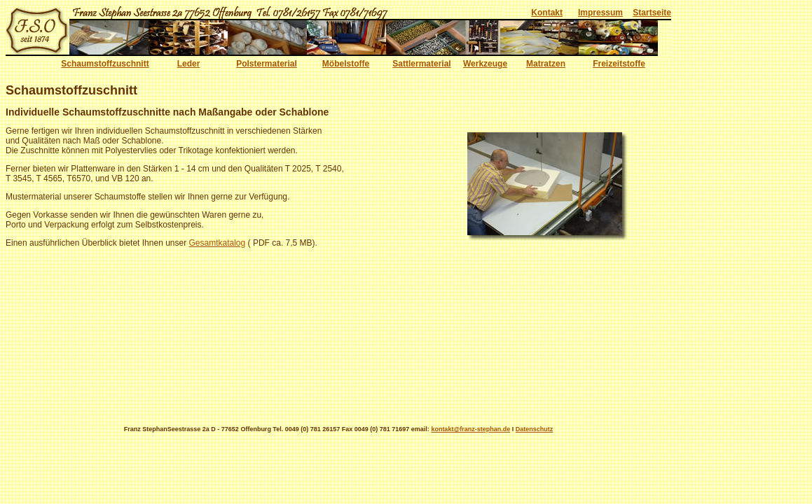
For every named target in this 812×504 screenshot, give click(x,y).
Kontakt (547, 13)
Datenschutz (535, 429)
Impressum (600, 13)
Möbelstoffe (346, 64)
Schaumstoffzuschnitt (105, 64)
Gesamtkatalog (218, 243)
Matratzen (546, 64)
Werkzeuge (485, 64)
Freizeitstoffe (619, 64)
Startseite (652, 13)
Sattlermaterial (421, 64)
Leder (189, 64)
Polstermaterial (267, 64)
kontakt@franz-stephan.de (470, 429)
